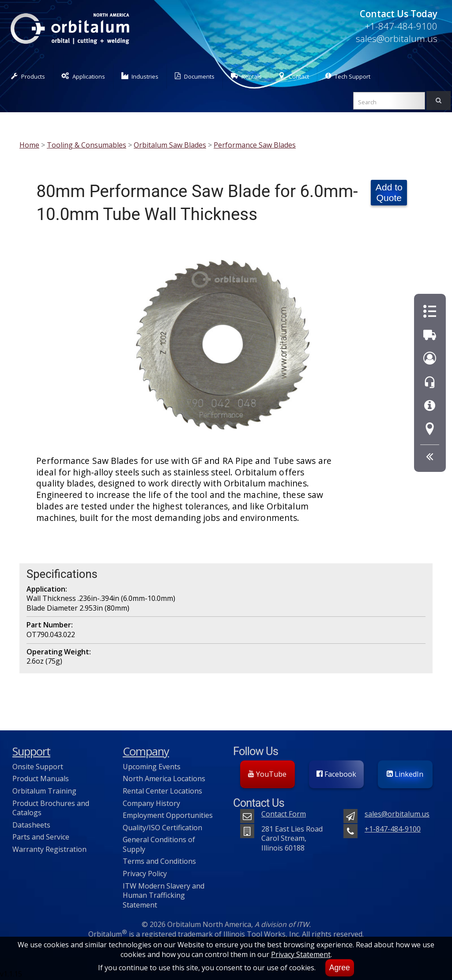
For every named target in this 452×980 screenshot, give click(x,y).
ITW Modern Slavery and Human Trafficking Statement (164, 895)
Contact (294, 76)
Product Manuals (41, 779)
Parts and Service (41, 837)
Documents (195, 76)
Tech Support (348, 76)
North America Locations (164, 779)
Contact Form (284, 814)
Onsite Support (38, 767)
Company (146, 751)
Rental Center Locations (162, 791)
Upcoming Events (152, 767)
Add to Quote (389, 192)
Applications (83, 76)
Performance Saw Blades (255, 145)
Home (29, 145)
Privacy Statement (301, 954)
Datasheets (31, 825)
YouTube (267, 774)
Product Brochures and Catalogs (51, 808)
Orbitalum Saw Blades (170, 145)
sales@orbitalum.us (397, 38)
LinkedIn (405, 774)
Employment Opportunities (168, 815)
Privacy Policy (145, 874)
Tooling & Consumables (87, 145)
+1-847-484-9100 (401, 26)
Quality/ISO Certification (162, 828)
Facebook (336, 774)
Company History (151, 803)
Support (31, 751)
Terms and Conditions (159, 861)
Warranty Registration (49, 849)
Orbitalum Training (44, 791)
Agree (340, 968)
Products (28, 76)
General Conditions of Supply (159, 844)
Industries (140, 76)
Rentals (246, 76)
